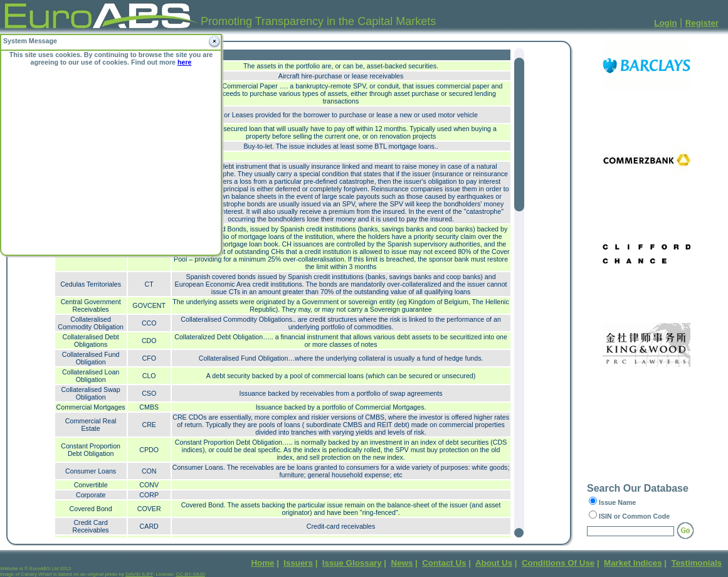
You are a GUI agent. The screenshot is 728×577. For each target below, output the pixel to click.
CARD (149, 526)
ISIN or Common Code (634, 516)
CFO (149, 358)
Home (262, 563)
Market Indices (633, 563)
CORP (149, 495)
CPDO (149, 450)
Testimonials (697, 563)
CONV (149, 485)
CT (149, 284)
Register (702, 23)
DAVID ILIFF (139, 574)
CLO (149, 376)
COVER (149, 509)
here (185, 62)
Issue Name (617, 502)
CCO (149, 323)
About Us (494, 563)
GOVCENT (149, 305)
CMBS (149, 407)
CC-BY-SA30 (190, 574)
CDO (149, 341)
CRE (149, 425)
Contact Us (444, 563)
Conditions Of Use (558, 563)
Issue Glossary (352, 563)
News (402, 563)
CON (149, 471)
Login (665, 23)
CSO (149, 393)
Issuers (298, 563)
